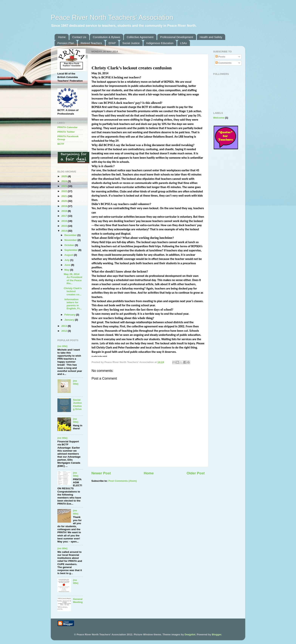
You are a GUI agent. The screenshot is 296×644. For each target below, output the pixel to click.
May (67, 270)
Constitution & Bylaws (106, 37)
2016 (65, 221)
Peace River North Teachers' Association (112, 17)
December (71, 235)
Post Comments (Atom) (123, 481)
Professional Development (177, 37)
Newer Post (101, 473)
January (70, 320)
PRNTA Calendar (67, 127)
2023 (65, 186)
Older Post (196, 473)
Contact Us (79, 37)
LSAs (183, 43)
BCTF (61, 144)
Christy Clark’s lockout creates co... (73, 291)
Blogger (217, 634)
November (71, 240)
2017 (65, 216)
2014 (65, 231)
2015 (65, 226)
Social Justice (131, 43)
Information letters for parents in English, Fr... (73, 304)
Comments (224, 63)
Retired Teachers (91, 43)
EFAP (112, 43)
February (70, 315)
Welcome (219, 118)
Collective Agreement (140, 37)
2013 (65, 326)
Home (62, 37)
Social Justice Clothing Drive (77, 404)
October (70, 245)
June (68, 265)
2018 (65, 211)
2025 (65, 176)
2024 (65, 181)
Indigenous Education (160, 43)
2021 (65, 196)
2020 (65, 201)
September (71, 250)
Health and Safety (211, 37)
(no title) (62, 346)
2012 (65, 331)
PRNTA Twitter (66, 132)
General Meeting (78, 601)
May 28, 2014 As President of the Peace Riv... (73, 279)
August (69, 255)
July (67, 260)
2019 (65, 206)
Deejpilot (190, 634)
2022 (65, 191)
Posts (220, 57)
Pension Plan (66, 43)
